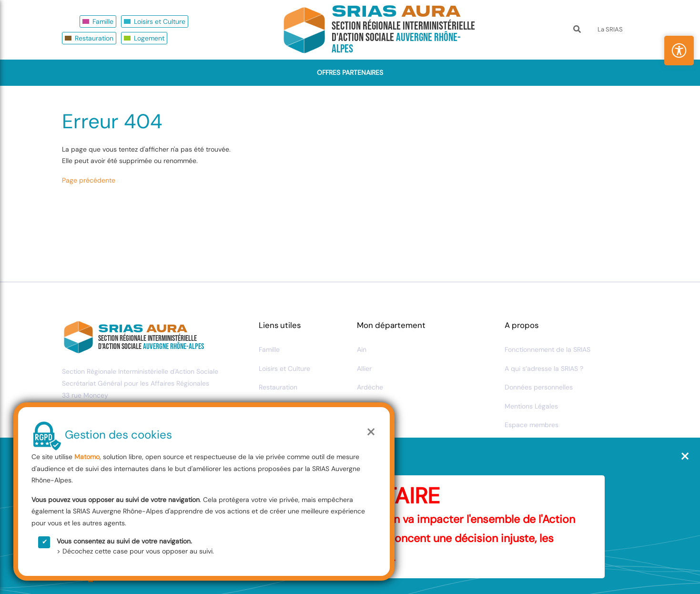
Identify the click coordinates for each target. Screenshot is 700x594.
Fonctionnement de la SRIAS (548, 349)
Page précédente (89, 180)
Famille (103, 21)
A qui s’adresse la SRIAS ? (544, 369)
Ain (362, 349)
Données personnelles (539, 387)
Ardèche (370, 387)
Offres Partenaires (350, 72)
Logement (149, 38)
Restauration (94, 38)
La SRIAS (610, 29)
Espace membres (532, 425)
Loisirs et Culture (160, 21)
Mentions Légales (531, 406)
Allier (364, 369)
